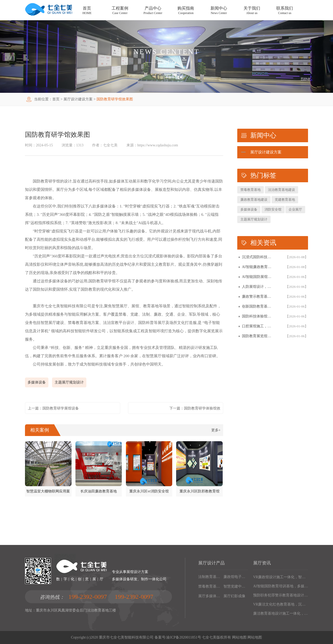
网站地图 (239, 637)
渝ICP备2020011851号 (184, 637)
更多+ (216, 430)
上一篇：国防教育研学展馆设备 (53, 408)
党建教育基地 (285, 200)
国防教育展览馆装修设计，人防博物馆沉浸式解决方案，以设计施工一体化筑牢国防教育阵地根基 (258, 336)
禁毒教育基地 (251, 190)
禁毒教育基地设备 (210, 586)
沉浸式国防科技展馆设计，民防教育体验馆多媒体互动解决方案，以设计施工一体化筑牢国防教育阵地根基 (258, 257)
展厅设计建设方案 (78, 99)
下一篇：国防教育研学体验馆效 (195, 408)
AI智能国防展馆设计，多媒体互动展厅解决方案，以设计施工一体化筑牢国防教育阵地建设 (258, 277)
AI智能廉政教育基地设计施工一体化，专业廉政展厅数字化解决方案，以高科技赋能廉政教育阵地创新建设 (258, 267)
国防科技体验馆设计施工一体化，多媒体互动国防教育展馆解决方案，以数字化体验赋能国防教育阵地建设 (258, 316)
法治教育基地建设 (281, 190)
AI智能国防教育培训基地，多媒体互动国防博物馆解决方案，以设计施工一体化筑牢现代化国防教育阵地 (281, 586)
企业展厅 (295, 209)
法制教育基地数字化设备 (210, 577)
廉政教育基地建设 (254, 200)
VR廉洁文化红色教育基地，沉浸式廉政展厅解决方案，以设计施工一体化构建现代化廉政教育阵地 (281, 604)
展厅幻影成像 (234, 596)
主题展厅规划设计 (69, 382)
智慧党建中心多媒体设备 (235, 586)
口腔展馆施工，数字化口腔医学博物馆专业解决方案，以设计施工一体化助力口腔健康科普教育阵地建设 (258, 326)
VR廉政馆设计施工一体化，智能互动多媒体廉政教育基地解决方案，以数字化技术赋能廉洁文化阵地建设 (281, 577)
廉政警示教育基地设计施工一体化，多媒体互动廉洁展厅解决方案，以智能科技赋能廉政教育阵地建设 (258, 297)
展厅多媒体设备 (210, 596)
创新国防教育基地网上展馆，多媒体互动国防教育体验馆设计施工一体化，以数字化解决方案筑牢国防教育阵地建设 (258, 306)
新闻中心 (166, 62)
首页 (56, 99)
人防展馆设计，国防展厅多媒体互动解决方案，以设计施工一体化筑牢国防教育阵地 (258, 287)
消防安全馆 (273, 209)
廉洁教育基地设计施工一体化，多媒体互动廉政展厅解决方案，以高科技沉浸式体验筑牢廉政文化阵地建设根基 (281, 613)
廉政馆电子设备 (235, 577)
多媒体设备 (37, 382)
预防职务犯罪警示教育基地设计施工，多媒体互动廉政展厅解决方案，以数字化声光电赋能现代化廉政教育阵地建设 (281, 595)
